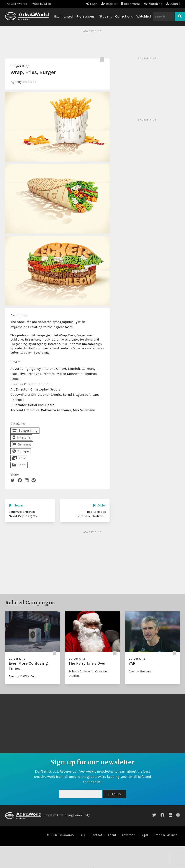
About (112, 835)
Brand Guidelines (165, 835)
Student (105, 16)
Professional (86, 16)
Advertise (128, 835)
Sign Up (115, 794)
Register (109, 4)
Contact (96, 835)
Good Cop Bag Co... (24, 516)
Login (92, 4)
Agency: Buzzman (141, 671)
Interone (30, 82)
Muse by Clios (41, 4)
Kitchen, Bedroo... (92, 516)
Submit (173, 4)
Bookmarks (131, 4)
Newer (16, 505)
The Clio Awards (16, 4)
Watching (153, 4)
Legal (144, 835)
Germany (22, 444)
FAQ (82, 835)
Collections (124, 16)
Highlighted (63, 16)
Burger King (20, 66)
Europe (21, 451)
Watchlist (144, 16)
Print (19, 458)
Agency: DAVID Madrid (24, 676)
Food (19, 465)
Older (99, 505)
